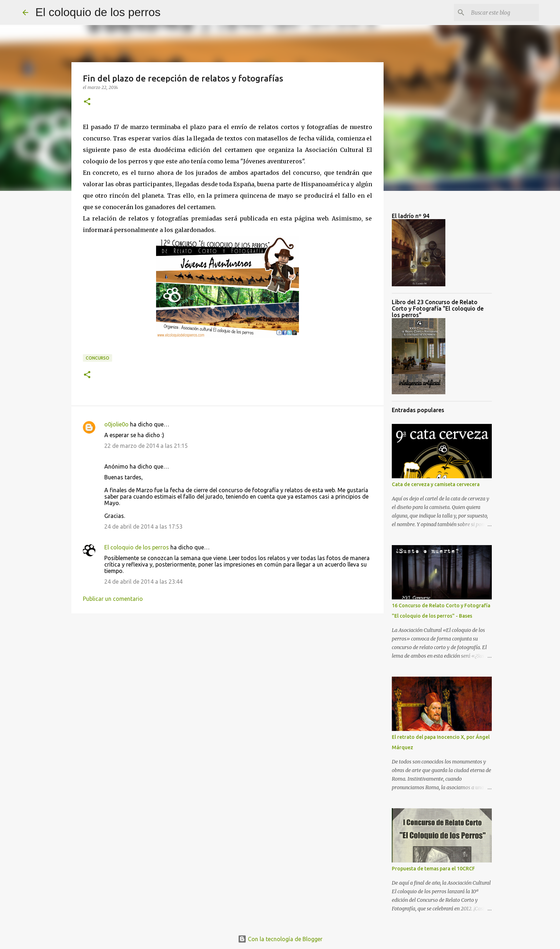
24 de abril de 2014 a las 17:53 (143, 527)
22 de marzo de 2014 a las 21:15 (146, 446)
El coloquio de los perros (98, 12)
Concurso (97, 358)
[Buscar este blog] (501, 13)
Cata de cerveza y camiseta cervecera (436, 484)
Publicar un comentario (113, 599)
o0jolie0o (116, 424)
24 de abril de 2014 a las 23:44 (143, 582)
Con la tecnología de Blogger (280, 939)
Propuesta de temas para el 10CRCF (433, 869)
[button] (87, 102)
